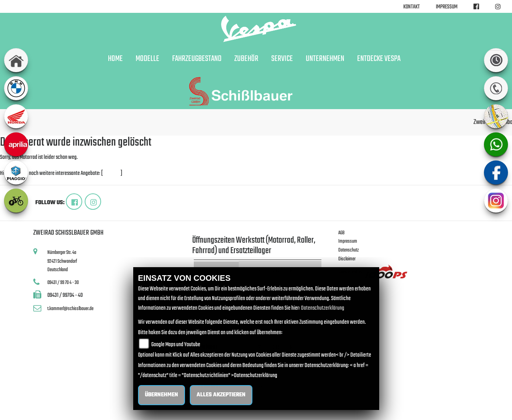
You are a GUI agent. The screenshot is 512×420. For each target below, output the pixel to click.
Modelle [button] (147, 59)
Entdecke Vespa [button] (379, 59)
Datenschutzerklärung (323, 308)
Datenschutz (348, 250)
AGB (341, 233)
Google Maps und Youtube (176, 345)
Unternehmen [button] (325, 59)
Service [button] (282, 59)
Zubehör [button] (246, 59)
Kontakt (411, 7)
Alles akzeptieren (221, 395)
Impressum (447, 7)
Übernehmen (162, 395)
